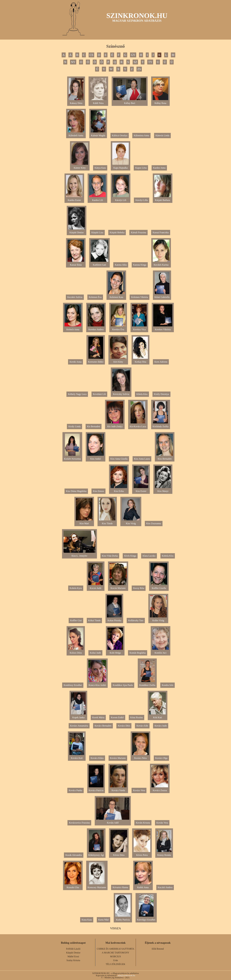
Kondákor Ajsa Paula (123, 685)
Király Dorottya (161, 394)
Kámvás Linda (162, 135)
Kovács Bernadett (103, 726)
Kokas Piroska (114, 619)
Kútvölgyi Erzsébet (146, 919)
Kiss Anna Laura (142, 459)
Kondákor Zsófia (147, 684)
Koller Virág (158, 619)
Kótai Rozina (136, 717)
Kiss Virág (131, 522)
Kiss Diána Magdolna (76, 491)
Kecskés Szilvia (75, 297)
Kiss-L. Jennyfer (79, 555)
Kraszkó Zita (73, 886)
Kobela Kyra (76, 588)
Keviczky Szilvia (121, 393)
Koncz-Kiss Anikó (97, 684)
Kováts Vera (162, 823)
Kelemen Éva (95, 297)
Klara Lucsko (149, 556)
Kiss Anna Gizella (119, 459)
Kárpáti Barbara (163, 199)
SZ (135, 62)
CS (91, 55)
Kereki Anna (76, 362)
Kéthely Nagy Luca (77, 394)
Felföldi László (73, 949)
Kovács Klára (97, 758)
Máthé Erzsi (73, 956)
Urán (115, 960)
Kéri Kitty (118, 361)
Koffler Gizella (159, 587)
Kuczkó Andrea (165, 887)
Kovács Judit (161, 726)
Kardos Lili (97, 199)
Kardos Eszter (74, 199)
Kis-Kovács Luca (138, 425)
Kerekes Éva (118, 328)
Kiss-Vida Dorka (110, 556)
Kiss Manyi (163, 490)
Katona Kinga (140, 265)
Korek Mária (98, 717)
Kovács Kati (77, 757)
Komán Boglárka (138, 653)
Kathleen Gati (99, 264)
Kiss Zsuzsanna (154, 523)
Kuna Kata (87, 920)
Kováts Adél (113, 822)
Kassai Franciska (161, 232)
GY (133, 55)
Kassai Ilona (76, 264)
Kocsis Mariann (118, 587)
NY (73, 62)
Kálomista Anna (141, 135)
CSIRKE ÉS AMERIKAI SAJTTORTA (115, 949)
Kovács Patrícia (96, 789)
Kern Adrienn (161, 362)
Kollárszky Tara (136, 620)
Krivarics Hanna (120, 887)
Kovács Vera (139, 790)
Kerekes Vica (139, 328)
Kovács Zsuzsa (160, 789)
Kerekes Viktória (163, 328)
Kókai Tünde (94, 620)
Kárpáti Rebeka (117, 232)
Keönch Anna (73, 328)
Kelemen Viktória (140, 297)
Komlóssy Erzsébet (73, 685)
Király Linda (74, 426)
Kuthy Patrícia (123, 919)
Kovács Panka (76, 790)
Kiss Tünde (107, 522)
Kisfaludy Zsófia (161, 425)
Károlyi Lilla (142, 200)
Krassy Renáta (164, 854)
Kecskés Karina (161, 264)
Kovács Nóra (140, 757)
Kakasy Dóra (76, 102)
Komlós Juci (161, 652)
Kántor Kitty (80, 167)
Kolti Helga (115, 652)
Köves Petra (142, 854)
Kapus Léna (141, 168)
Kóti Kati (158, 716)
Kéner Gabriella (162, 296)
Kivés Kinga (130, 556)
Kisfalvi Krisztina (72, 458)
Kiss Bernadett (165, 458)
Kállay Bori (130, 102)
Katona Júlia (121, 265)
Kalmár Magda (98, 134)
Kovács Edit (142, 726)
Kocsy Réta (139, 588)
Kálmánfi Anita (76, 134)
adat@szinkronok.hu (126, 975)
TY (150, 62)
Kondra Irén (168, 685)
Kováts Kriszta (143, 823)
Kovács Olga (161, 758)
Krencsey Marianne (97, 886)
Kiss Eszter (141, 490)
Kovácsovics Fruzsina (79, 823)
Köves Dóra (119, 854)
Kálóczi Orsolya (120, 135)
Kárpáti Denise (77, 231)
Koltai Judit (95, 653)
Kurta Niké (104, 920)
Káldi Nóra (98, 102)
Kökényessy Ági (96, 854)
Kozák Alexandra (74, 855)
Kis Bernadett (94, 426)
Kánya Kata (100, 168)
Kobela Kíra (168, 556)
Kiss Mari (84, 522)
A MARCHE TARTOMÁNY (116, 953)
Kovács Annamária (79, 726)
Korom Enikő (117, 717)
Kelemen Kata (116, 296)
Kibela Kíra (142, 394)
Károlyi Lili (121, 199)
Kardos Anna (159, 168)
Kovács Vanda (118, 789)
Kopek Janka (78, 716)
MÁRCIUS (116, 956)
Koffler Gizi (76, 620)
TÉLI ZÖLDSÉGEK (116, 964)
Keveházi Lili (99, 394)
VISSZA (115, 928)
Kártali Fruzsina (138, 232)
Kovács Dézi (124, 726)
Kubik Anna (143, 886)
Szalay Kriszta (73, 960)
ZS (139, 69)
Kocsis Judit (96, 587)
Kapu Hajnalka (121, 167)
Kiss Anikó (96, 458)
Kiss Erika (119, 490)
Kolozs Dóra (76, 652)
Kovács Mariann (118, 758)
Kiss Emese (98, 491)
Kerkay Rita (140, 361)
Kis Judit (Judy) (115, 425)
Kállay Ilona (160, 102)
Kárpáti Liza (97, 232)
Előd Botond (158, 949)
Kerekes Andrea (96, 328)
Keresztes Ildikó (96, 361)
